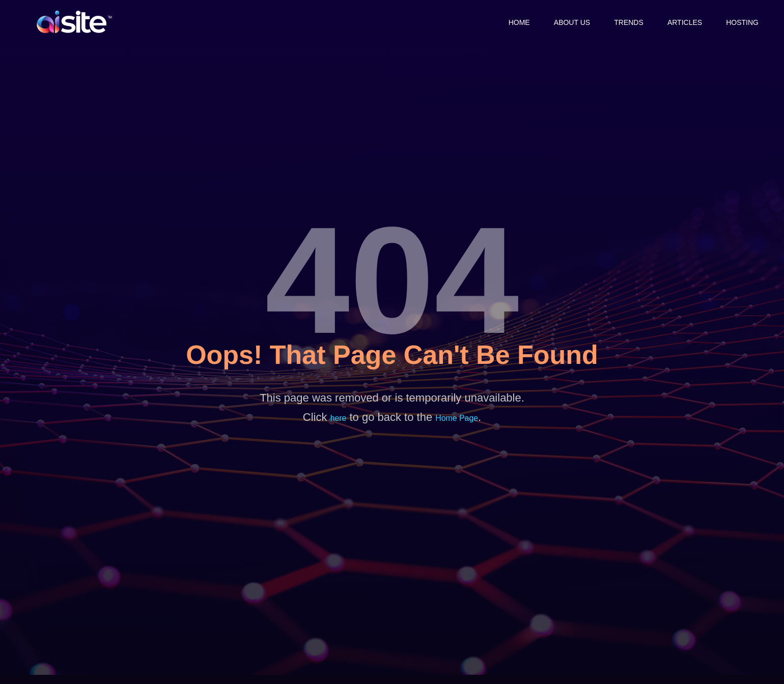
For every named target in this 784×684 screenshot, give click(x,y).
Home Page (457, 418)
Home (513, 22)
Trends (626, 22)
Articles (683, 22)
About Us (567, 22)
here (338, 418)
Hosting (742, 22)
